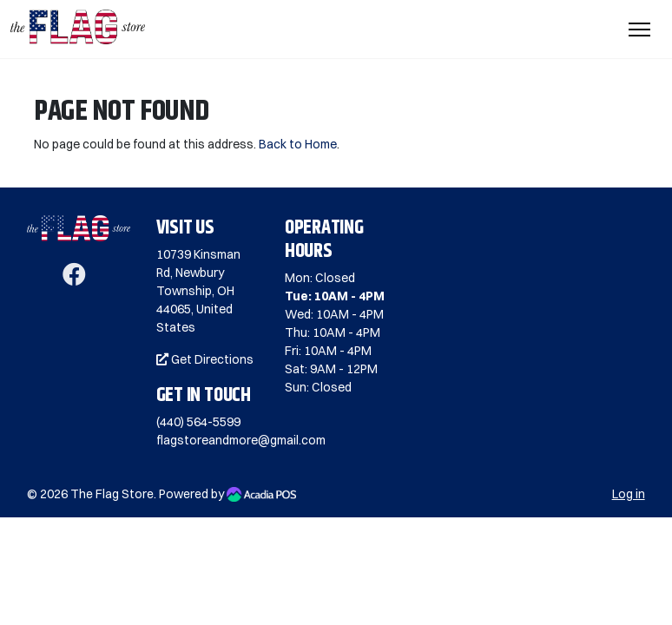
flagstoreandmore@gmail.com (241, 440)
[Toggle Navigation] (639, 30)
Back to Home (298, 144)
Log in (629, 494)
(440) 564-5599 (198, 422)
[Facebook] (74, 279)
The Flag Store (112, 494)
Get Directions (205, 359)
